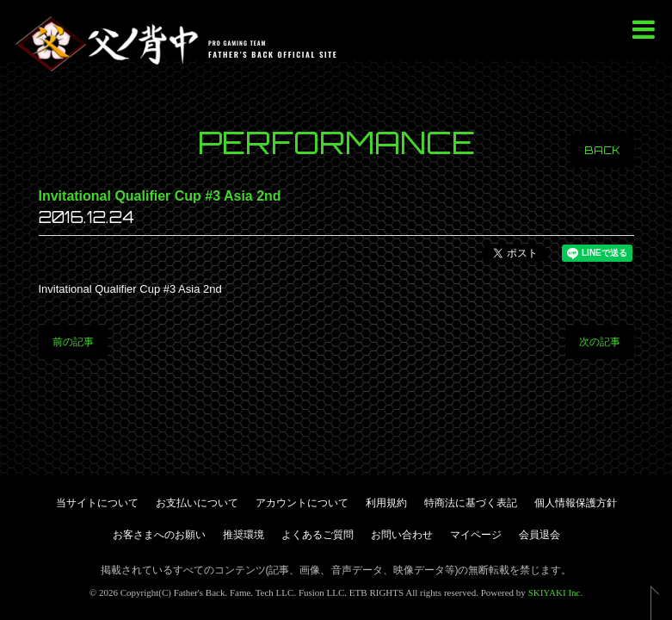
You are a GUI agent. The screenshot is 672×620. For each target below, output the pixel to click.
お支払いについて (197, 503)
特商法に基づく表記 (471, 503)
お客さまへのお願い (159, 535)
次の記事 (600, 342)
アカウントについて (302, 503)
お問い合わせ (402, 535)
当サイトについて (97, 503)
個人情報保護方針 (576, 503)
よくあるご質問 (318, 535)
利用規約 (386, 503)
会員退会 (539, 535)
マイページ (476, 535)
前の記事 (73, 342)
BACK (602, 150)
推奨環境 (244, 535)
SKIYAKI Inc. (556, 592)
